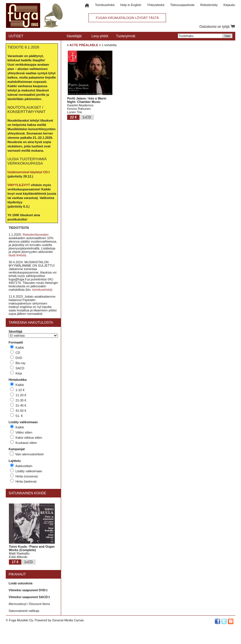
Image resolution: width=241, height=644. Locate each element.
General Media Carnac (68, 620)
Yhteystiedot (156, 5)
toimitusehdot (42, 290)
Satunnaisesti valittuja (24, 611)
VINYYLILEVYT (19, 185)
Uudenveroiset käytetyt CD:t (29, 172)
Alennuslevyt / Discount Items (29, 604)
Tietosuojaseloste (182, 5)
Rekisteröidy (209, 5)
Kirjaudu (229, 5)
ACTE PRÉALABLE (84, 45)
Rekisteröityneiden (36, 235)
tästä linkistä (17, 255)
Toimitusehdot (105, 5)
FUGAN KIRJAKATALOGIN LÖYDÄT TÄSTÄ (127, 18)
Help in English (131, 5)
